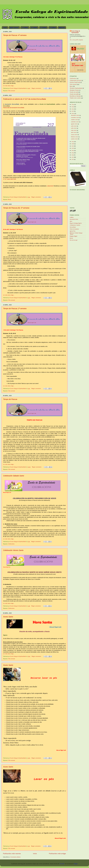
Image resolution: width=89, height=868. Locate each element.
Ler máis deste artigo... (9, 86)
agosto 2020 (74, 124)
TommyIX (62, 864)
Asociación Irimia (74, 219)
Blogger (76, 864)
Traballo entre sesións (75, 98)
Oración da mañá (74, 92)
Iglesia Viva (73, 231)
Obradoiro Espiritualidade (76, 88)
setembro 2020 (75, 122)
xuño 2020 (74, 128)
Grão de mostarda (74, 229)
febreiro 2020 (75, 137)
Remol (71, 238)
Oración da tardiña (74, 94)
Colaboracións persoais (75, 80)
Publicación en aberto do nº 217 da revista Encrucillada (25, 99)
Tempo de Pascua (10, 399)
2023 (73, 107)
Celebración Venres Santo (13, 550)
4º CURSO (53, 28)
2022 (73, 109)
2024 (73, 105)
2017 (73, 146)
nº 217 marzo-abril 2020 (10, 179)
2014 (73, 153)
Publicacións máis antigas (57, 853)
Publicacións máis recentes (12, 853)
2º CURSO (34, 28)
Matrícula (62, 28)
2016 (73, 148)
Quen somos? (14, 28)
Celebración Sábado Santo (14, 476)
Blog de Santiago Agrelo (76, 223)
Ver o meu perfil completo (76, 40)
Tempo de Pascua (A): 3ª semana (16, 208)
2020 (73, 113)
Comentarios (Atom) (15, 857)
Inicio (5, 28)
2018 (73, 144)
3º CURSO (43, 28)
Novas (10, 199)
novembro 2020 (75, 117)
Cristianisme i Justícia (75, 225)
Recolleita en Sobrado (75, 96)
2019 (73, 142)
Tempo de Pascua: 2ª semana (15, 308)
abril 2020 (74, 132)
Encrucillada (73, 227)
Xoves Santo (8, 617)
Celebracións (11, 544)
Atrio (71, 221)
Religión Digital (74, 236)
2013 (73, 155)
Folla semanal (12, 91)
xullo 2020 (74, 126)
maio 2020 (74, 130)
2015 (73, 150)
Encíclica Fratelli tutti (75, 82)
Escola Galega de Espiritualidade (76, 32)
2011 (73, 159)
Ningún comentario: (37, 88)
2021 (73, 111)
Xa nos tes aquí (74, 240)
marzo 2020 (74, 135)
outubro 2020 (75, 120)
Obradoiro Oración (74, 90)
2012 (73, 157)
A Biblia (72, 217)
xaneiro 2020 (75, 139)
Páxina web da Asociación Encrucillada (14, 108)
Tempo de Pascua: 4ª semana (15, 35)
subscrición (50, 186)
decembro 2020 (75, 115)
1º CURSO (25, 28)
